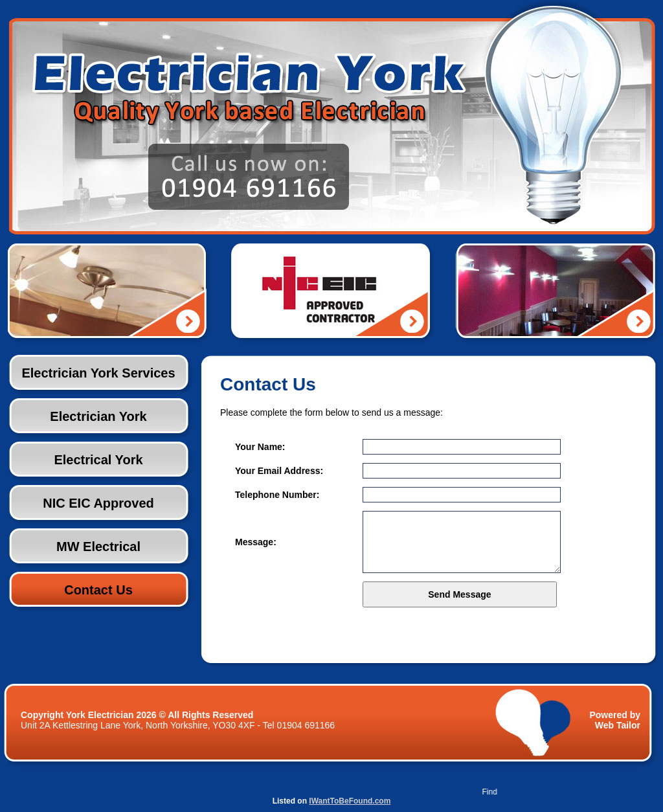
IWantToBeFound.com (350, 801)
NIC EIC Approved (98, 503)
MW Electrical (98, 547)
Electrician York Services (98, 373)
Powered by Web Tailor (615, 720)
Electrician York (98, 416)
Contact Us (98, 590)
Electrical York (98, 460)
